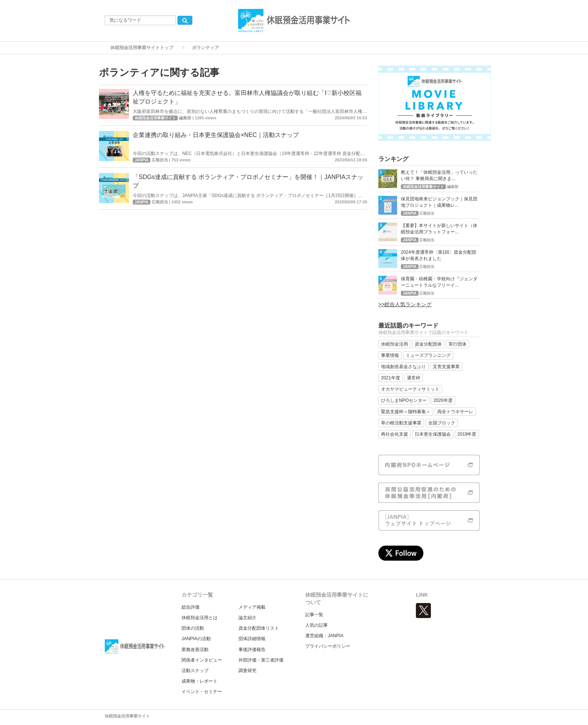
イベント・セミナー (202, 692)
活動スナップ (195, 671)
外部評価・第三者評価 (261, 660)
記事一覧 (314, 615)
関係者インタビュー (202, 660)
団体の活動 (193, 628)
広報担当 (160, 160)
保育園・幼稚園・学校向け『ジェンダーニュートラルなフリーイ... (439, 282)
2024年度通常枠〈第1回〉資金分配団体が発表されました (439, 255)
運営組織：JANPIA (324, 636)
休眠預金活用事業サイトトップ (142, 48)
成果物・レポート (199, 681)
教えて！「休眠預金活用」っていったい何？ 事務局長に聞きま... (439, 175)
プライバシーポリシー (328, 646)
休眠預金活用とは (199, 618)
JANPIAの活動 (196, 639)
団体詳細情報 (252, 639)
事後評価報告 (252, 650)
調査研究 (247, 671)
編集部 (185, 118)
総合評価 (190, 607)
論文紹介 (247, 618)
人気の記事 (316, 625)
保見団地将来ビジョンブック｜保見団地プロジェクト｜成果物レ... (439, 202)
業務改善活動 (195, 650)
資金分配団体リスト (259, 628)
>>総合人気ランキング (405, 304)
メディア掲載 (252, 607)
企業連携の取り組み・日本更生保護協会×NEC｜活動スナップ (216, 135)
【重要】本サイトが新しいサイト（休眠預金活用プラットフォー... (439, 229)
